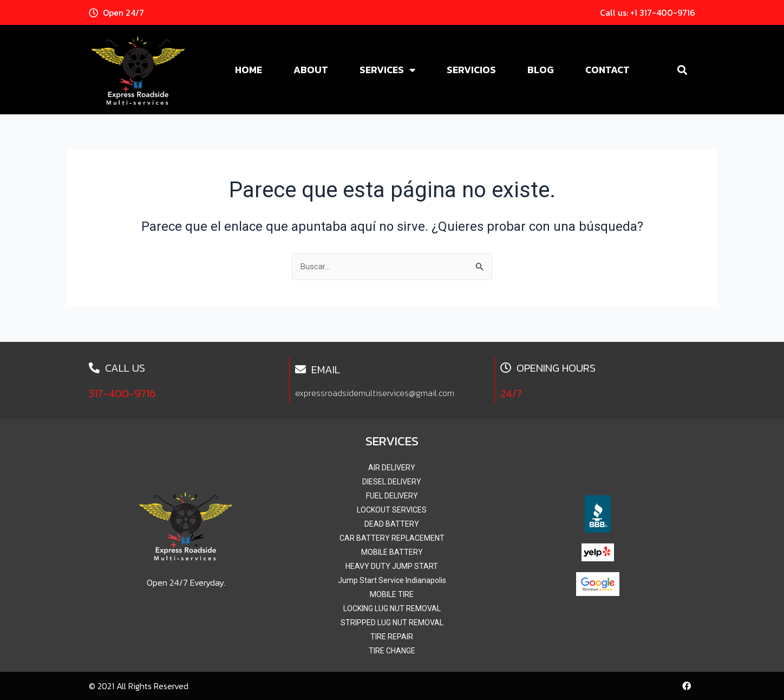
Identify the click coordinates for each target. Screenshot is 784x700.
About (311, 70)
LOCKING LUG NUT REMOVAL (392, 608)
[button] (682, 70)
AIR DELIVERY (392, 468)
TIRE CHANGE (392, 651)
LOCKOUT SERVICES (392, 510)
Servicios (471, 70)
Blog (541, 70)
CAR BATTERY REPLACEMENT (392, 538)
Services (387, 70)
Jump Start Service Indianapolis (392, 580)
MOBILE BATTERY (392, 552)
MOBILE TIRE (392, 594)
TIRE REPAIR (392, 637)
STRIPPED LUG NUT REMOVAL (392, 623)
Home (249, 70)
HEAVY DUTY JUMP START (392, 566)
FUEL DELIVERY (392, 496)
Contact (607, 70)
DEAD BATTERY (392, 524)
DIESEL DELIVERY (392, 482)
